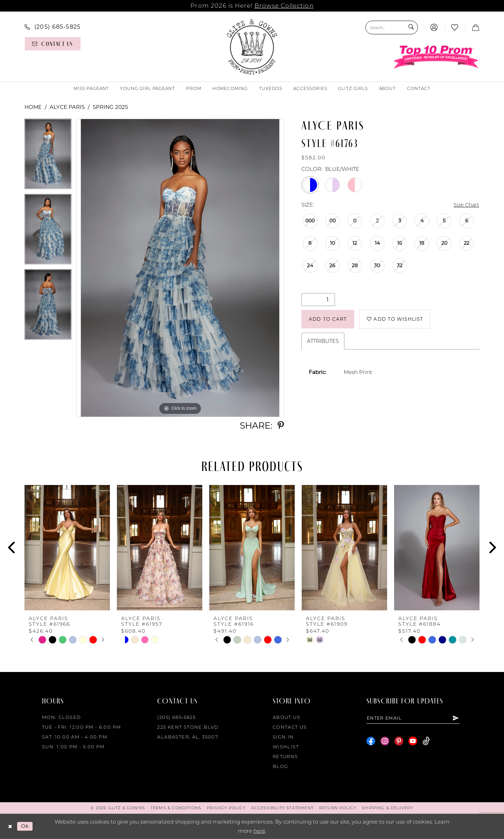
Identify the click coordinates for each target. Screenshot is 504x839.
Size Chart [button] (466, 205)
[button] (434, 27)
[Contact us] (53, 44)
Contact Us (290, 727)
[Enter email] (415, 718)
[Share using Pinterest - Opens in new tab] (281, 426)
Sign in (283, 737)
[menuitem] (53, 27)
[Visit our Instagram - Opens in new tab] (385, 741)
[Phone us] (53, 27)
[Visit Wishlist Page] (455, 27)
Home (33, 107)
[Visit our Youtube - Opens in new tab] (413, 741)
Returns (285, 756)
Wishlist (286, 747)
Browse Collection (284, 6)
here (259, 831)
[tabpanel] (48, 156)
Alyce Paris (67, 107)
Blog (281, 766)
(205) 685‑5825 (176, 717)
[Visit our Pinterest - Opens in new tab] (399, 741)
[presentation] (67, 548)
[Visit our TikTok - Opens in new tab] (426, 741)
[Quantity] (318, 300)
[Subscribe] (460, 718)
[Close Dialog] (10, 827)
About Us (286, 717)
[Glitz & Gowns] (252, 47)
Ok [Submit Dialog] (26, 826)
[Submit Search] (411, 27)
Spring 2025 (110, 107)
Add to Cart (329, 320)
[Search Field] (392, 27)
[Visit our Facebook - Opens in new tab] (371, 741)
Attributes (323, 342)
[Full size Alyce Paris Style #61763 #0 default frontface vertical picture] (180, 268)
